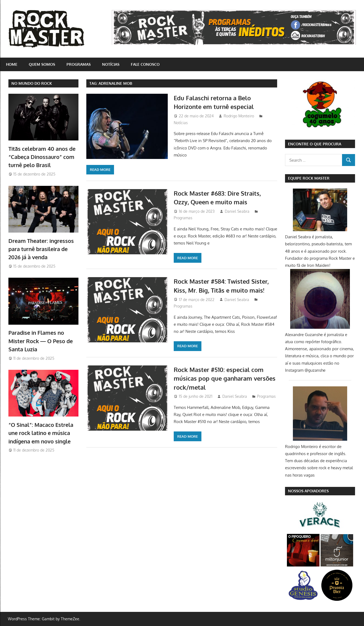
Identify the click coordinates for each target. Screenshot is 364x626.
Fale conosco (145, 64)
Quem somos (42, 64)
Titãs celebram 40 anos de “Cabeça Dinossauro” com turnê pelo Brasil (42, 157)
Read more (100, 170)
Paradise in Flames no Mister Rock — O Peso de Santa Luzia (41, 341)
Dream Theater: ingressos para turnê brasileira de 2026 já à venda (41, 249)
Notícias (111, 64)
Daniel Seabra (237, 211)
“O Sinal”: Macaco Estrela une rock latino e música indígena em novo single (41, 433)
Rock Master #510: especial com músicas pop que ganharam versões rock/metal (225, 378)
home (12, 64)
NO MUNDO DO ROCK (32, 83)
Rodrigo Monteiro (239, 116)
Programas (79, 64)
